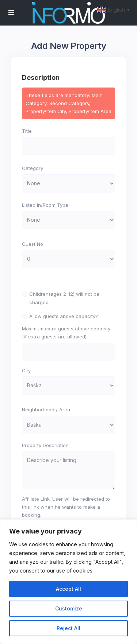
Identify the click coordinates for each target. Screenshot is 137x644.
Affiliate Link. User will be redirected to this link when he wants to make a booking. (66, 507)
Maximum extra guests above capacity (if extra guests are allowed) (66, 333)
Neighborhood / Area (46, 410)
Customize (69, 608)
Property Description (45, 445)
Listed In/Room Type (45, 205)
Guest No (33, 244)
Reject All (68, 628)
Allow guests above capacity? (64, 316)
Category (33, 168)
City (26, 371)
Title (27, 131)
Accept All (68, 589)
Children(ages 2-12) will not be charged (64, 298)
